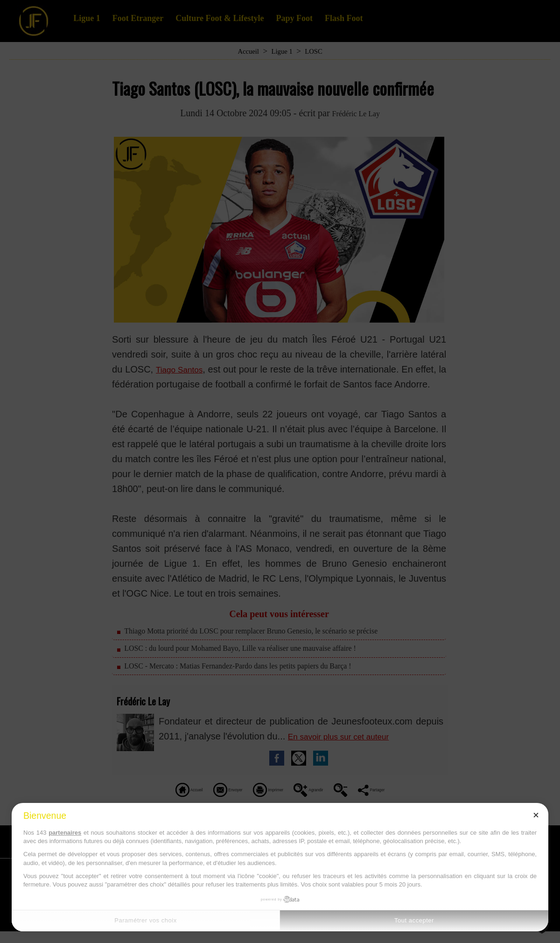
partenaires (65, 833)
